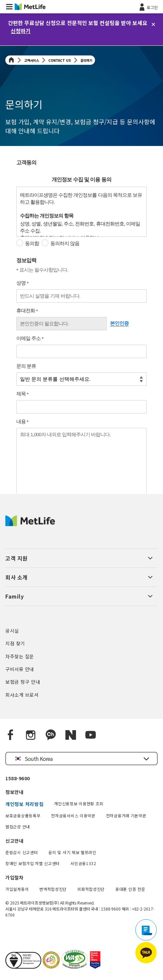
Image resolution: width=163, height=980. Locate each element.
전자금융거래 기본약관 (126, 815)
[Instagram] (31, 735)
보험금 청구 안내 (23, 682)
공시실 (12, 631)
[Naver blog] (71, 735)
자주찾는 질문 (20, 656)
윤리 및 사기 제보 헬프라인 (72, 852)
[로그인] (148, 7)
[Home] (11, 60)
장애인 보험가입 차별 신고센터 (32, 863)
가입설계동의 (17, 889)
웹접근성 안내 (18, 827)
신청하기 (21, 31)
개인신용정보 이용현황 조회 (79, 803)
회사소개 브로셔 (22, 695)
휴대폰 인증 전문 (130, 889)
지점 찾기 (15, 643)
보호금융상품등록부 (23, 815)
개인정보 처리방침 (24, 804)
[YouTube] (91, 735)
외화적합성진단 (91, 889)
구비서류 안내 (20, 669)
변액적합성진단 (53, 889)
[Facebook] (11, 735)
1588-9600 (18, 778)
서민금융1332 (83, 863)
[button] (9, 7)
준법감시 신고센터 (21, 852)
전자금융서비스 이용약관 (73, 815)
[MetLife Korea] (30, 524)
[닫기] (153, 24)
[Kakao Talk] (51, 735)
